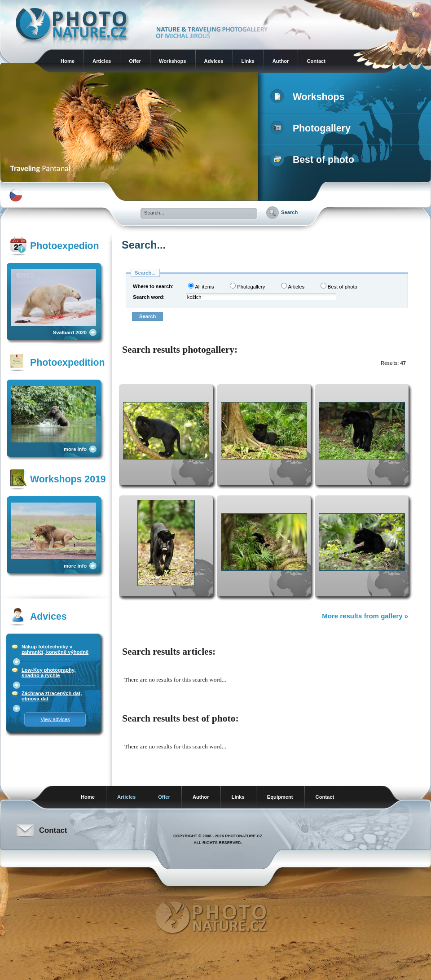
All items (201, 286)
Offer (135, 61)
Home (68, 61)
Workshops (173, 61)
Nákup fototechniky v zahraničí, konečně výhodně (55, 649)
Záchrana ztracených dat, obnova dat (52, 696)
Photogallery (312, 128)
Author (281, 61)
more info (75, 449)
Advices (214, 61)
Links (248, 61)
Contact (316, 61)
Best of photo (314, 160)
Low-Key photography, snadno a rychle (48, 673)
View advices (55, 719)
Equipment (280, 797)
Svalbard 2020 (70, 332)
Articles (102, 61)
